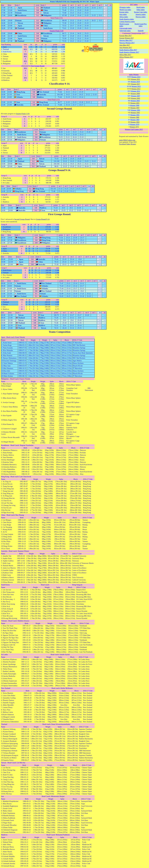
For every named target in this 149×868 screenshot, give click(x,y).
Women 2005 (136, 98)
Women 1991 (135, 115)
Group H (4, 195)
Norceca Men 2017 (126, 40)
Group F (4, 143)
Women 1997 (135, 108)
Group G (4, 176)
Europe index (124, 12)
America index (141, 14)
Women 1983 (135, 122)
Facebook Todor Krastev (128, 144)
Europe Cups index (141, 12)
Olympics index (125, 7)
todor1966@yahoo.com (127, 140)
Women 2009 (135, 94)
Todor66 (141, 31)
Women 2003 (135, 101)
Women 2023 (136, 77)
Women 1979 (135, 125)
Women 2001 (135, 103)
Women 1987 (135, 120)
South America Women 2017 (129, 52)
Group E (4, 117)
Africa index (124, 17)
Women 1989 (135, 117)
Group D (4, 300)
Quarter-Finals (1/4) (57, 31)
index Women (134, 75)
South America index (127, 19)
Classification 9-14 (59, 84)
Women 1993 (135, 113)
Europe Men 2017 (126, 36)
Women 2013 (136, 89)
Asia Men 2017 (125, 45)
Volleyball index (125, 31)
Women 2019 (135, 82)
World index (141, 7)
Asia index (123, 14)
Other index (141, 10)
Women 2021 (136, 79)
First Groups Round (37, 66)
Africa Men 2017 (125, 55)
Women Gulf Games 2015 (134, 129)
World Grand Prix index (141, 25)
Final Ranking (6, 45)
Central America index (127, 22)
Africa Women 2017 (126, 57)
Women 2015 (136, 86)
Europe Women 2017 (127, 38)
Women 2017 (136, 84)
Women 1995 (136, 110)
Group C (4, 268)
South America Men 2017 (128, 50)
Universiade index (126, 28)
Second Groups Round (59, 109)
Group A (4, 225)
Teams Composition (60, 332)
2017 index (134, 5)
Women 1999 (135, 106)
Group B (4, 246)
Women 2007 (136, 96)
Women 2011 (136, 91)
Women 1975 (134, 127)
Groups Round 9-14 (59, 170)
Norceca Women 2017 (127, 43)
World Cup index (125, 10)
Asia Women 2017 (126, 48)
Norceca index (141, 17)
